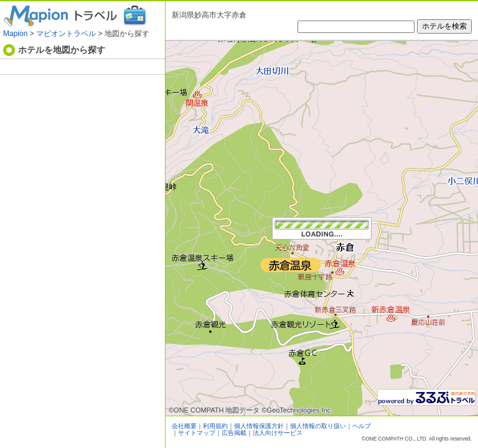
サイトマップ (197, 433)
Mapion (15, 34)
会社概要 (184, 426)
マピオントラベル (66, 34)
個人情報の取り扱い (318, 426)
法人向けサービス (278, 433)
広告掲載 (234, 433)
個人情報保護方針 (259, 426)
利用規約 (215, 426)
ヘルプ (362, 426)
